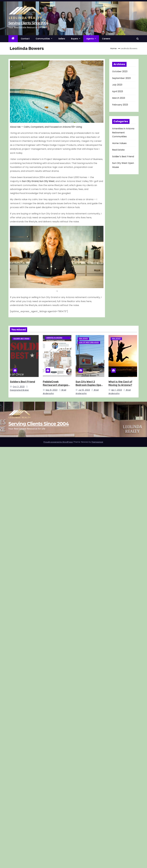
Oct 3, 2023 (19, 387)
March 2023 (119, 98)
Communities (44, 39)
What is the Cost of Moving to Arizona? (120, 383)
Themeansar (97, 442)
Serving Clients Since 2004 (28, 23)
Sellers (62, 39)
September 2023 (121, 78)
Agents (91, 39)
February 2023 (120, 105)
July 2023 (117, 85)
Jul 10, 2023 (84, 390)
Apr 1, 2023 (117, 390)
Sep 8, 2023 (52, 390)
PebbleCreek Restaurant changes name (56, 385)
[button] (138, 39)
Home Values (119, 143)
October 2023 (120, 71)
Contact (25, 39)
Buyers (76, 39)
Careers (106, 39)
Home (113, 48)
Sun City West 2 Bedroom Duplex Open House (89, 385)
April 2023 (118, 91)
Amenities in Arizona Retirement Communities (123, 133)
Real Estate (118, 150)
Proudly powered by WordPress (58, 442)
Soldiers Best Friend (22, 382)
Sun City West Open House (89, 343)
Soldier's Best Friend (123, 156)
